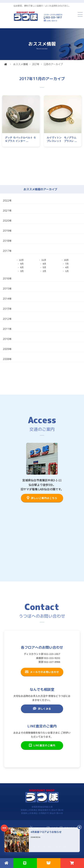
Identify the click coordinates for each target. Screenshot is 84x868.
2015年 (7, 289)
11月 (44, 260)
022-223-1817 (54, 17)
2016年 (7, 279)
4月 (67, 267)
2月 (44, 271)
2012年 (7, 319)
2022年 (7, 200)
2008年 (7, 359)
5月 (44, 267)
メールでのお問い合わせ (42, 672)
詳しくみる (42, 709)
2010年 (7, 339)
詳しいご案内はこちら (42, 498)
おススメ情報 (21, 64)
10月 (66, 260)
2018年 (7, 241)
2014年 (7, 299)
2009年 (7, 349)
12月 (21, 260)
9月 (22, 264)
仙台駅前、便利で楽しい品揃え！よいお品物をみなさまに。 (42, 6)
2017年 (36, 64)
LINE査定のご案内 (42, 745)
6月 (22, 267)
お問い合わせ (52, 21)
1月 (67, 271)
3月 (22, 271)
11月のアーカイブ (53, 64)
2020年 (7, 221)
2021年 (7, 211)
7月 (67, 264)
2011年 (7, 329)
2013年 (7, 309)
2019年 (7, 231)
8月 (44, 264)
